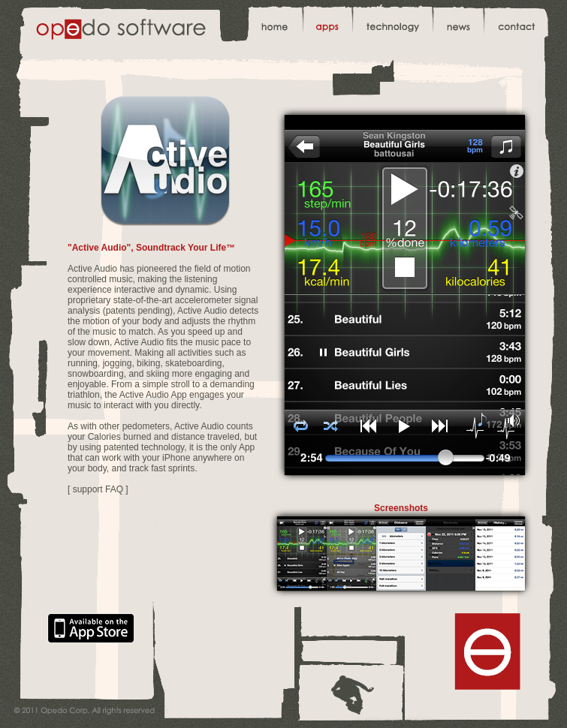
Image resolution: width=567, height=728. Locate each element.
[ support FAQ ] (98, 489)
